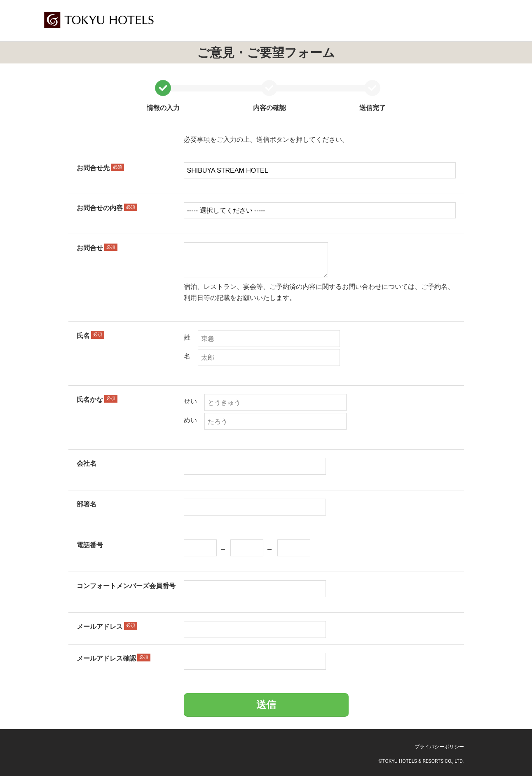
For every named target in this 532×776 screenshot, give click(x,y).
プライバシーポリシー (439, 747)
